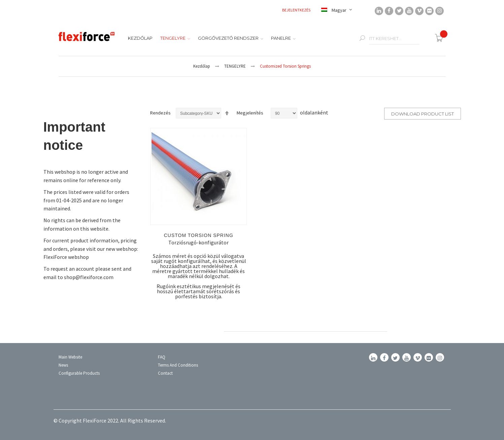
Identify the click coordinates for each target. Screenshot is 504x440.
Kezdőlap (202, 66)
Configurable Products (79, 373)
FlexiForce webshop (66, 257)
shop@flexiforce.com (89, 277)
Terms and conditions (178, 365)
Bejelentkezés (297, 10)
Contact (165, 373)
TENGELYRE (235, 66)
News (63, 365)
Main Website (70, 357)
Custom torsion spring (199, 235)
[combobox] (394, 39)
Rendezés (160, 113)
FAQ (162, 357)
